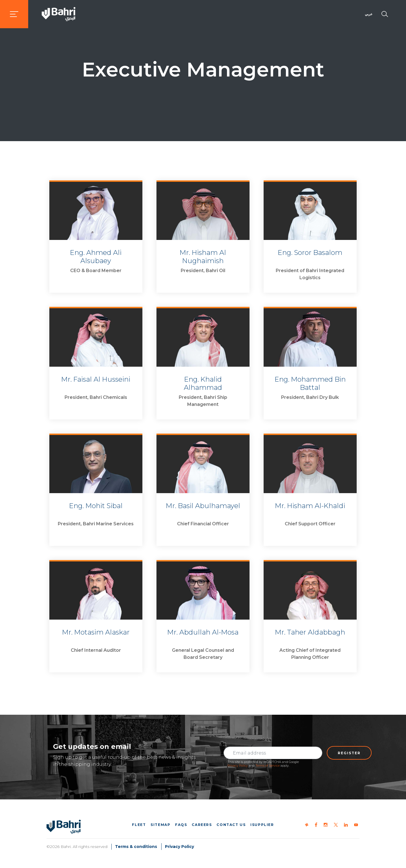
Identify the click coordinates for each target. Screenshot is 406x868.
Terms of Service (268, 766)
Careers (202, 825)
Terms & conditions (136, 847)
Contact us (231, 825)
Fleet (139, 825)
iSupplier (262, 825)
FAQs (181, 825)
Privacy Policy (238, 766)
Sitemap (160, 825)
